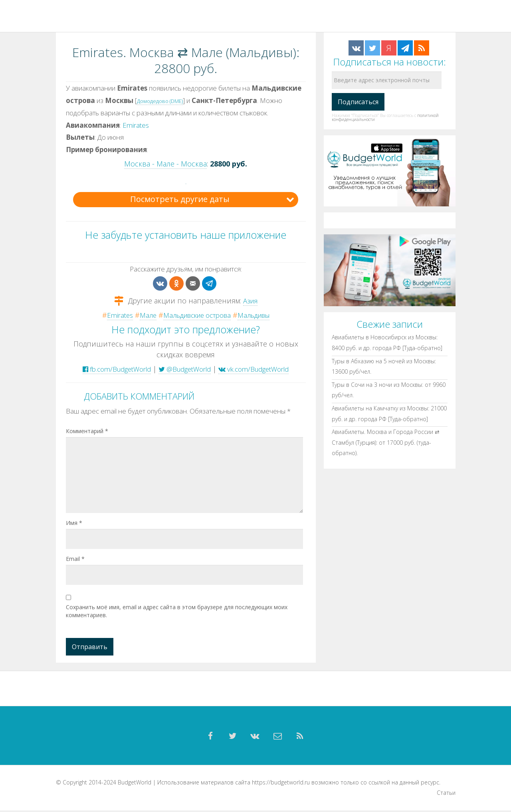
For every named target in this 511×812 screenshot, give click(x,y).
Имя (74, 522)
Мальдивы (260, 315)
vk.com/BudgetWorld (260, 368)
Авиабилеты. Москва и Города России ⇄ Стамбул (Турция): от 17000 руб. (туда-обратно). (386, 442)
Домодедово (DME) (160, 101)
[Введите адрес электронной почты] (387, 80)
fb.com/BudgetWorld (110, 368)
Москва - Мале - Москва (165, 164)
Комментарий (87, 431)
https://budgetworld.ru (281, 784)
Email (75, 558)
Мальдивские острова (196, 315)
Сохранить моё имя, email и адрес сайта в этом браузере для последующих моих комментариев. (177, 611)
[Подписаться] (358, 102)
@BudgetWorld (185, 368)
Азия (250, 300)
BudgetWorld (135, 784)
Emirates (136, 125)
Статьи (446, 795)
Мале (142, 315)
